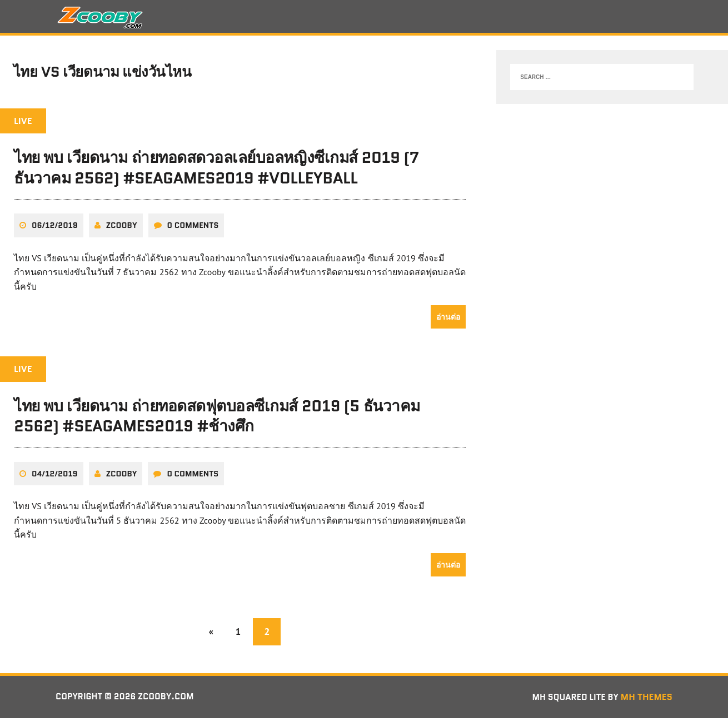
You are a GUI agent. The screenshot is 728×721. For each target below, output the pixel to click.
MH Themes (647, 700)
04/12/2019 (55, 476)
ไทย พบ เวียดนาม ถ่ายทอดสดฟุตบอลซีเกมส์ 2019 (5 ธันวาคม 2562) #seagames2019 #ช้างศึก (217, 419)
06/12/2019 (55, 228)
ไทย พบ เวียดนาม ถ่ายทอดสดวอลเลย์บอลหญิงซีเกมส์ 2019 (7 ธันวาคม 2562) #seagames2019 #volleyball (216, 171)
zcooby (122, 228)
